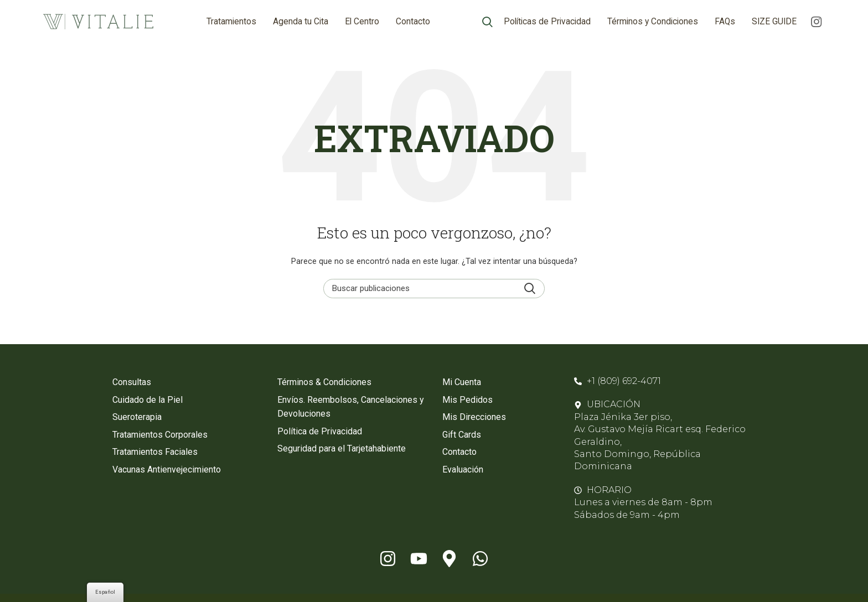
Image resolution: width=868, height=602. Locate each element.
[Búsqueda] (487, 22)
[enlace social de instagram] (816, 22)
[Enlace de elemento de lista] (187, 383)
